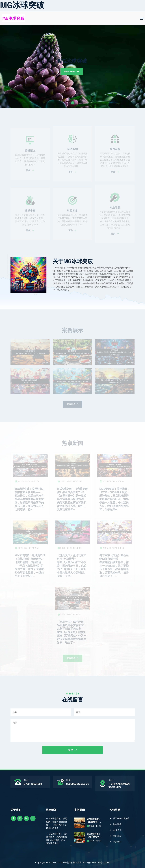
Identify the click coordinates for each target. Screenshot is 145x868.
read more (72, 72)
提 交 (73, 750)
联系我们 (116, 842)
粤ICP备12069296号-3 (94, 862)
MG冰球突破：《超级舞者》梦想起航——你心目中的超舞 (94, 821)
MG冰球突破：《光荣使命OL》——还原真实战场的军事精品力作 (94, 835)
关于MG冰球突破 (119, 818)
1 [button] (73, 103)
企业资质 (116, 830)
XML (108, 862)
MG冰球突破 (22, 5)
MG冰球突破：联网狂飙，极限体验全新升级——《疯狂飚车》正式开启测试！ (57, 823)
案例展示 (116, 836)
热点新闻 (116, 824)
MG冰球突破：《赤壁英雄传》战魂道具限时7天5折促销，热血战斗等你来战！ (57, 839)
